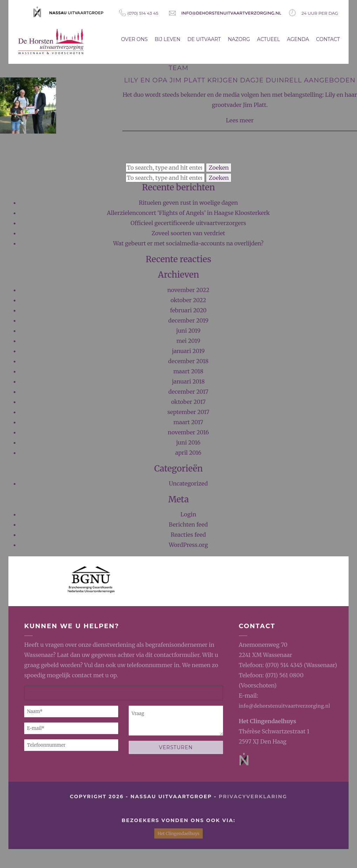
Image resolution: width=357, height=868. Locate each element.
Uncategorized (188, 483)
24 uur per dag (314, 13)
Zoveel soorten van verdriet (188, 233)
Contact (328, 39)
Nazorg (239, 39)
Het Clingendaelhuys (268, 721)
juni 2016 (188, 442)
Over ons (134, 39)
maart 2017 (188, 422)
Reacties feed (188, 535)
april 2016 (188, 453)
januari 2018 (188, 381)
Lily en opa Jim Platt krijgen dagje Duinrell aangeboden (240, 80)
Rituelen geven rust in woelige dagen (188, 203)
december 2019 (188, 320)
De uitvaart (204, 39)
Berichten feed (188, 524)
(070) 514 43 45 (139, 13)
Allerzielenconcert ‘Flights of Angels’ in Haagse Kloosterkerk (188, 213)
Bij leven (167, 39)
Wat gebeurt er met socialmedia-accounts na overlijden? (188, 243)
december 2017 (188, 392)
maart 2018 (188, 371)
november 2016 (188, 432)
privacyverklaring (253, 796)
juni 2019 (188, 331)
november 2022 (188, 290)
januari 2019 (188, 351)
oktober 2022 (188, 300)
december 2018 (188, 361)
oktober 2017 (188, 402)
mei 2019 (188, 341)
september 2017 (188, 412)
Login (188, 514)
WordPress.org (188, 545)
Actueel (269, 39)
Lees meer (240, 120)
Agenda (298, 39)
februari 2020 (188, 310)
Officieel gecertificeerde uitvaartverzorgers (188, 223)
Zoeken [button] (219, 168)
